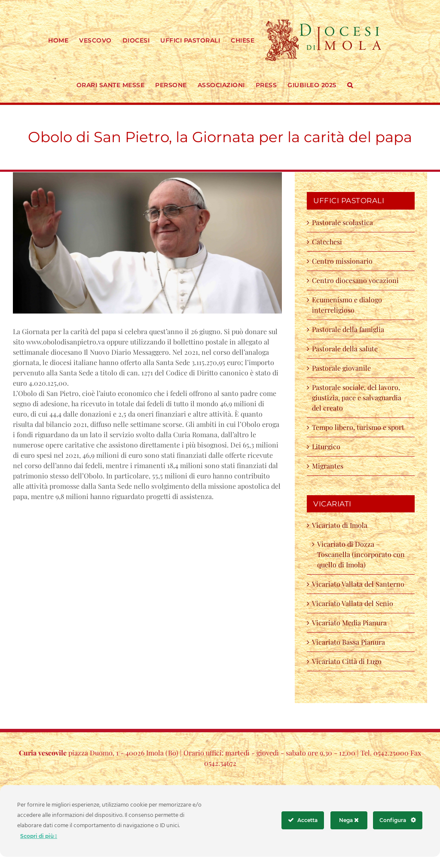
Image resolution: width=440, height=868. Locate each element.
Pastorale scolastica (342, 222)
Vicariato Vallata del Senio (353, 603)
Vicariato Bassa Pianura (348, 642)
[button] (350, 84)
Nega (349, 820)
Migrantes (328, 466)
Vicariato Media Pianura (349, 623)
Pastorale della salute (345, 349)
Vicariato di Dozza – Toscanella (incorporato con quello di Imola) (361, 554)
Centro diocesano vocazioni (357, 280)
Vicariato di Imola (340, 525)
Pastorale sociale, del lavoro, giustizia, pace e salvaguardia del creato (357, 397)
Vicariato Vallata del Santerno (358, 584)
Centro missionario (342, 261)
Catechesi (327, 242)
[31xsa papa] (147, 243)
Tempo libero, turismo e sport (358, 427)
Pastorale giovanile (341, 368)
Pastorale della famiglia (348, 329)
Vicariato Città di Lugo (347, 661)
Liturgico (326, 446)
